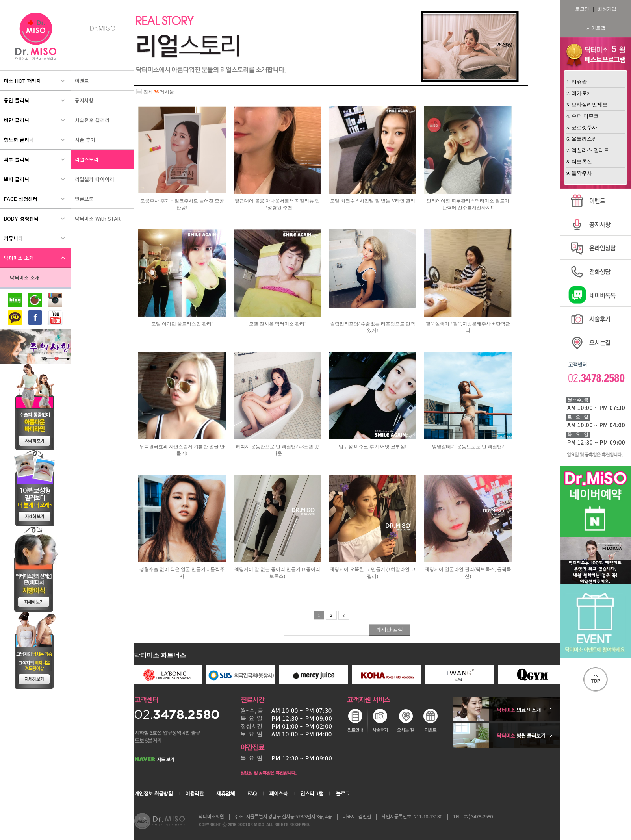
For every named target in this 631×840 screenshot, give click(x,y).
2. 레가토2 (578, 93)
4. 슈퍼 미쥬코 (583, 116)
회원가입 (607, 9)
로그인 (582, 9)
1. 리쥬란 (577, 82)
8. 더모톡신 (579, 162)
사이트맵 (596, 28)
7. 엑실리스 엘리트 (588, 150)
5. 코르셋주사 (582, 127)
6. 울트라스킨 (582, 139)
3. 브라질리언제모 (587, 105)
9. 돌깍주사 (579, 173)
